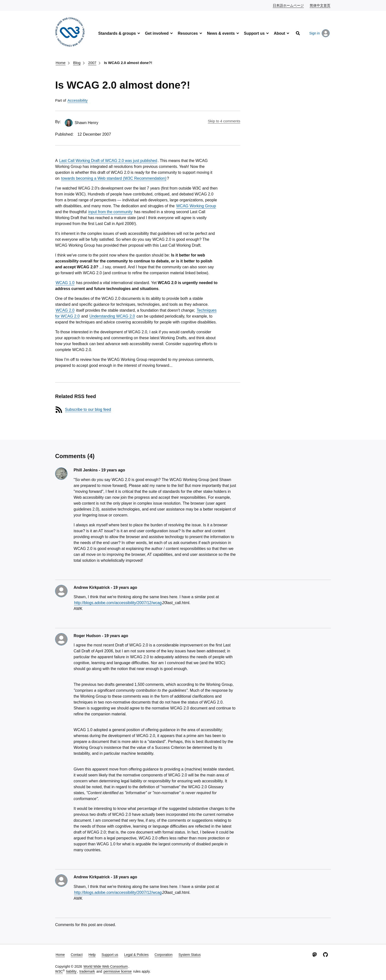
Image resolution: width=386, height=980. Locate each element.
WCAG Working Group (196, 206)
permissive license (118, 971)
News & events (221, 33)
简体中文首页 (320, 5)
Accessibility (78, 100)
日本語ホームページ (289, 5)
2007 (92, 63)
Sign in (319, 33)
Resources (188, 33)
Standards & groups (117, 33)
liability (71, 971)
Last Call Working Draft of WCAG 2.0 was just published (108, 161)
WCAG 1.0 (65, 283)
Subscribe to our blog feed (88, 410)
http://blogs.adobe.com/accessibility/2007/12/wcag (118, 603)
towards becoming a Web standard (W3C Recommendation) (114, 178)
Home (61, 63)
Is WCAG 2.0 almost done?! (128, 63)
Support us (254, 33)
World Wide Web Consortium (106, 966)
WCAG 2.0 (65, 310)
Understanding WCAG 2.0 (112, 316)
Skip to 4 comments (224, 121)
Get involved (157, 33)
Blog (77, 63)
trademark (87, 971)
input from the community (111, 212)
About (279, 33)
